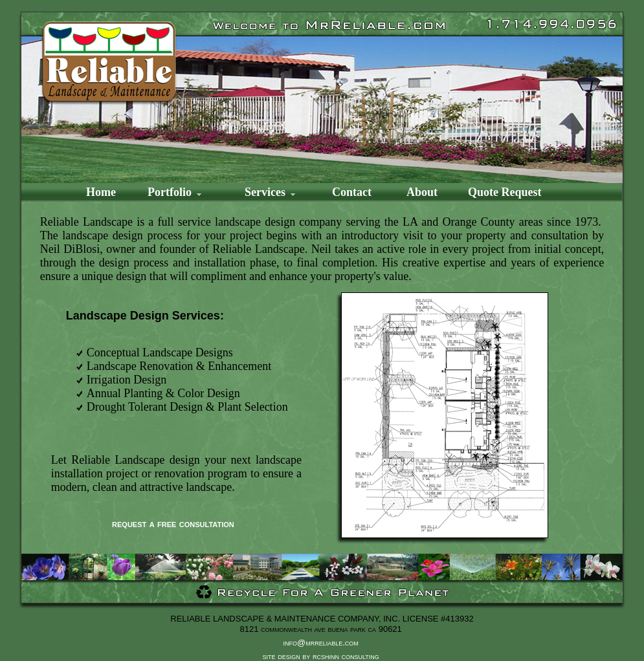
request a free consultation (173, 524)
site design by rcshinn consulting (322, 656)
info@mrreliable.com (321, 643)
